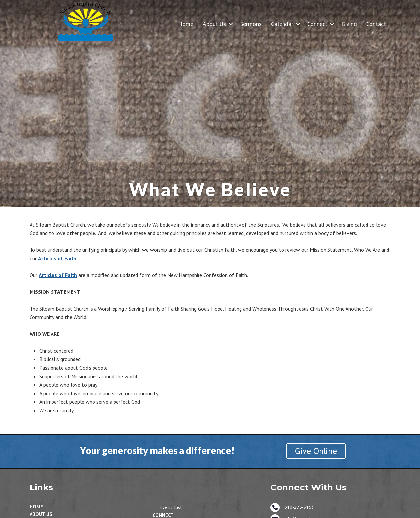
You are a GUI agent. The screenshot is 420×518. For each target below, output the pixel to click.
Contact (376, 24)
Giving (349, 24)
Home (186, 24)
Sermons (251, 24)
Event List (171, 507)
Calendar (282, 24)
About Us (214, 24)
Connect (317, 24)
